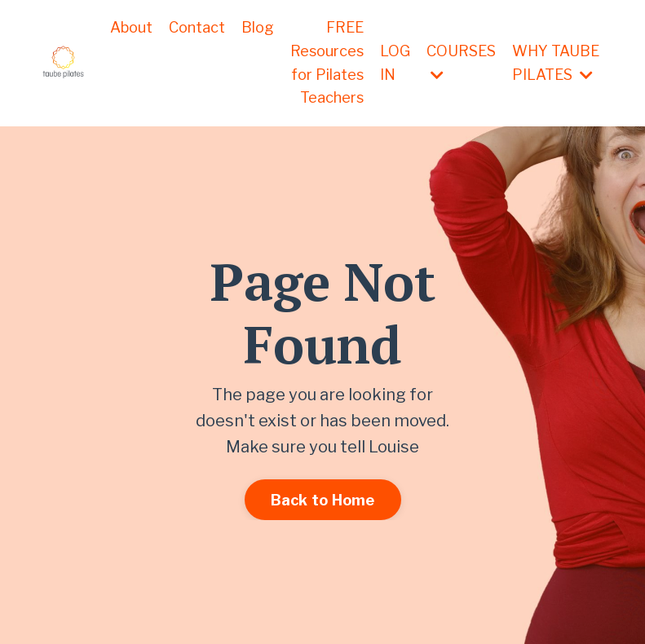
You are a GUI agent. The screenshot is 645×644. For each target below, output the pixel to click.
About (131, 27)
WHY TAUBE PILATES (556, 63)
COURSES (461, 62)
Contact (197, 27)
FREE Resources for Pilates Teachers (327, 62)
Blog (258, 27)
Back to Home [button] (323, 500)
